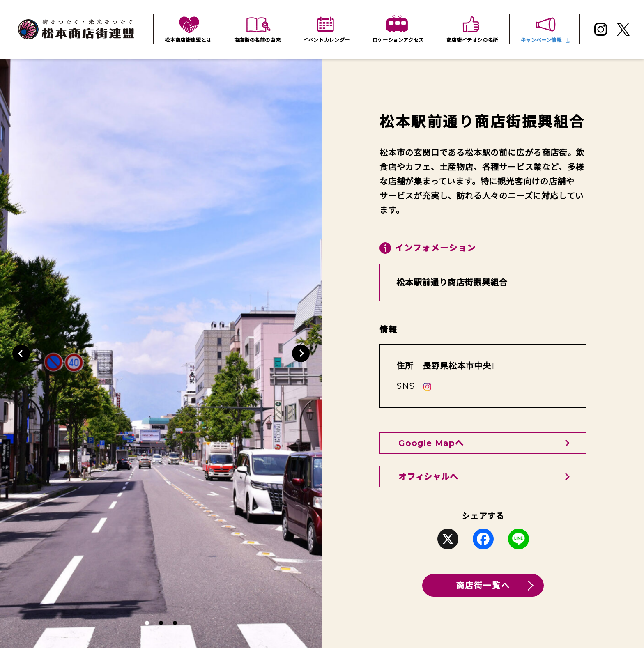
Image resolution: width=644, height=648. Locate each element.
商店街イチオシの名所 (472, 40)
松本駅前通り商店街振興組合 (452, 283)
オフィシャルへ (428, 477)
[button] (21, 353)
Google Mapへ (431, 443)
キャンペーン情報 (541, 40)
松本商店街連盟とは (188, 40)
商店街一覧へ (483, 586)
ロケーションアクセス (398, 40)
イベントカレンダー (327, 40)
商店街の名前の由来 (258, 40)
